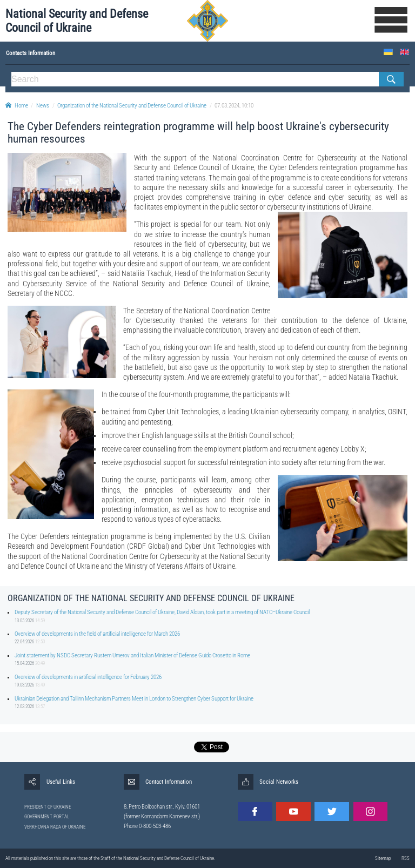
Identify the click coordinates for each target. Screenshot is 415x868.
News (43, 106)
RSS (406, 858)
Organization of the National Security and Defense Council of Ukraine (132, 106)
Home (17, 106)
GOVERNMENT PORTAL (47, 817)
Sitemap (383, 858)
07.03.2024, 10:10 (234, 106)
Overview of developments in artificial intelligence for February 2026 (88, 677)
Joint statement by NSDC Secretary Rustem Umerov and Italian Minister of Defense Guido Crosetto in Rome (132, 655)
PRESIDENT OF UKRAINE (48, 807)
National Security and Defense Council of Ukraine (77, 21)
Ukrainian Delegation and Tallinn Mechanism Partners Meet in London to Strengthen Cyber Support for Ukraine (134, 699)
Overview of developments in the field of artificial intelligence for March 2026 (97, 634)
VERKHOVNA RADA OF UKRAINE (55, 827)
